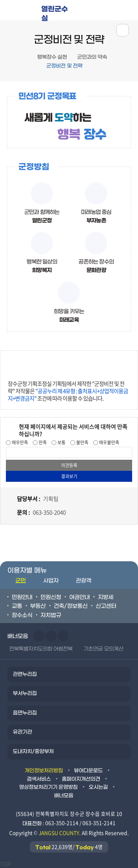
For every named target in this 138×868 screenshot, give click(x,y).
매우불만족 (109, 442)
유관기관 (22, 732)
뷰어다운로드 (88, 771)
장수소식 (22, 615)
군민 (21, 581)
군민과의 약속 (92, 57)
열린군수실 (54, 12)
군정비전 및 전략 (64, 66)
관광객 (84, 581)
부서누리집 (25, 693)
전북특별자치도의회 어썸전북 (41, 649)
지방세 (106, 597)
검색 (128, 10)
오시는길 (98, 787)
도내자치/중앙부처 (33, 752)
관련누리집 (25, 674)
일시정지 (63, 636)
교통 (17, 606)
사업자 (51, 581)
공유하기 (123, 30)
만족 (42, 442)
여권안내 (79, 597)
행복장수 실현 (52, 57)
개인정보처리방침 (44, 771)
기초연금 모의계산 (103, 649)
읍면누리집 (25, 713)
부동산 (38, 606)
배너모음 (64, 796)
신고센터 (106, 606)
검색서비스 (39, 779)
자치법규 (51, 615)
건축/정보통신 (71, 606)
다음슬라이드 (51, 636)
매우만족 (19, 442)
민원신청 (51, 597)
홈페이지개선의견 (81, 779)
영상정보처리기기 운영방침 (48, 787)
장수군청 (22, 12)
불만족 (82, 442)
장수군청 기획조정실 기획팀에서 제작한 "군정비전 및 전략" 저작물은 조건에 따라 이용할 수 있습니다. (68, 391)
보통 (61, 442)
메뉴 (105, 10)
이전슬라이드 (39, 636)
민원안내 (22, 597)
